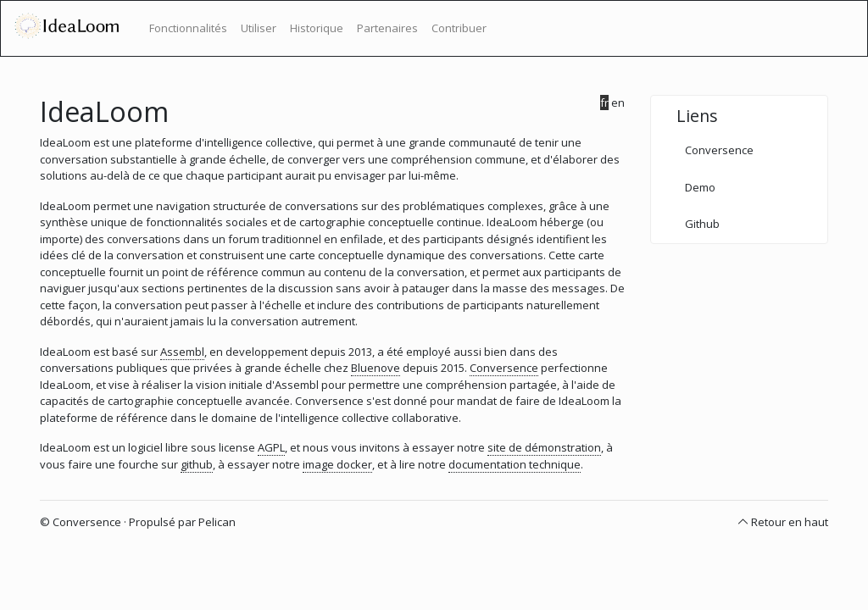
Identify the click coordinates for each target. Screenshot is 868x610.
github (197, 464)
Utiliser (259, 28)
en (618, 103)
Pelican (217, 522)
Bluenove (376, 368)
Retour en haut (790, 522)
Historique (317, 28)
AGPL (271, 447)
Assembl (182, 352)
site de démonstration (544, 447)
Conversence (504, 368)
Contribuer (459, 28)
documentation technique (515, 464)
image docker (337, 464)
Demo (700, 187)
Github (702, 224)
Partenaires (387, 28)
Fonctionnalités (188, 28)
